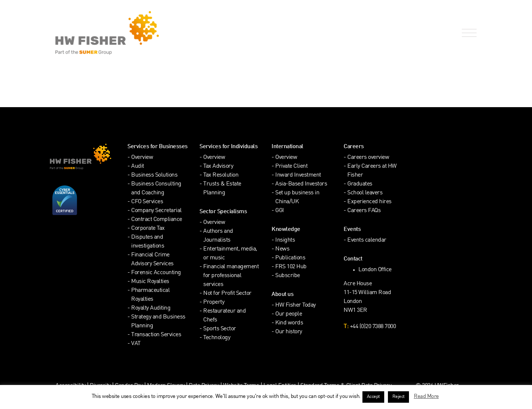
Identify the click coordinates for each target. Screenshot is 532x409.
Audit (138, 166)
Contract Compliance (157, 220)
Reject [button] (398, 397)
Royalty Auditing (151, 308)
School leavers (365, 193)
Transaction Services (156, 335)
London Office (375, 270)
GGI (280, 211)
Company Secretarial (156, 211)
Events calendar (367, 240)
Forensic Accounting (156, 273)
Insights (285, 240)
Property (214, 302)
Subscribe (288, 276)
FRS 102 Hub (291, 267)
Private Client (291, 166)
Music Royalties (150, 282)
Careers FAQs (364, 211)
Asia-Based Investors (301, 184)
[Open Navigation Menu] (468, 33)
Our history (289, 332)
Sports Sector (220, 329)
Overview (142, 158)
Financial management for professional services (231, 276)
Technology (217, 338)
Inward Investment (298, 175)
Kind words (289, 323)
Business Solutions (154, 175)
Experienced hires (369, 202)
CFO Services (147, 202)
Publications (290, 258)
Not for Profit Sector (227, 294)
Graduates (360, 184)
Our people (289, 314)
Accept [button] (373, 397)
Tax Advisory (218, 166)
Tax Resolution (221, 175)
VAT (136, 344)
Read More (426, 396)
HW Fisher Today (296, 305)
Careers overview (368, 158)
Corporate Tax (148, 229)
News (282, 249)
